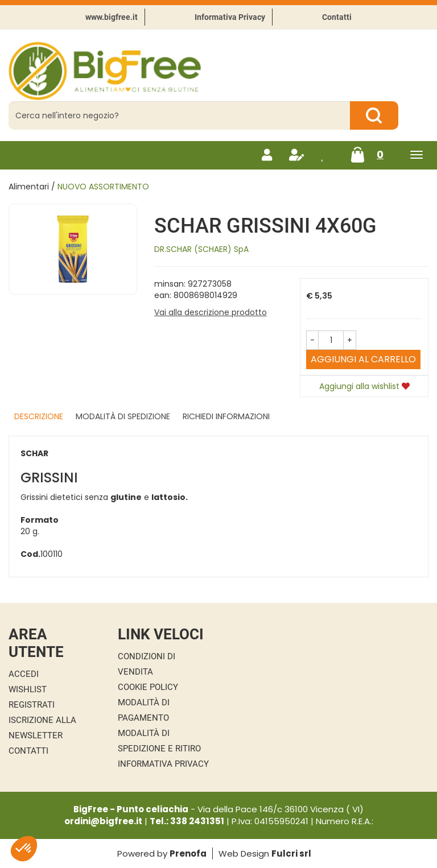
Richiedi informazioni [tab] (226, 416)
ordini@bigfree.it (103, 821)
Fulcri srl (291, 853)
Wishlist (28, 689)
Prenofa (188, 853)
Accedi (24, 674)
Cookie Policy (148, 687)
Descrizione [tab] (39, 416)
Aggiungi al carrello (363, 359)
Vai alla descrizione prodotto (211, 312)
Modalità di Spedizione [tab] (123, 416)
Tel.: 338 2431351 (187, 821)
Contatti (337, 17)
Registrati (32, 705)
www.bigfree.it (112, 17)
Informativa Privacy (230, 17)
